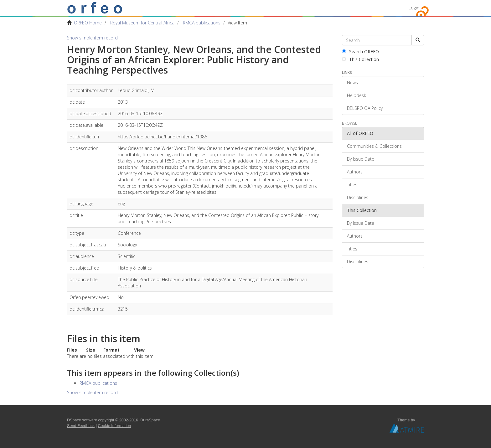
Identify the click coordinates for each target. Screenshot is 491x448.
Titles (352, 185)
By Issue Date (361, 159)
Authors (355, 172)
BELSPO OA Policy (365, 108)
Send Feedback (81, 426)
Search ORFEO (360, 51)
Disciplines (358, 197)
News (352, 82)
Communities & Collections (374, 146)
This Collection (360, 59)
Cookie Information (115, 426)
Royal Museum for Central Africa (142, 23)
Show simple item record (92, 38)
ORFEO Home (88, 23)
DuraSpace (150, 420)
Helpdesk (357, 95)
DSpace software (82, 420)
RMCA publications (202, 23)
